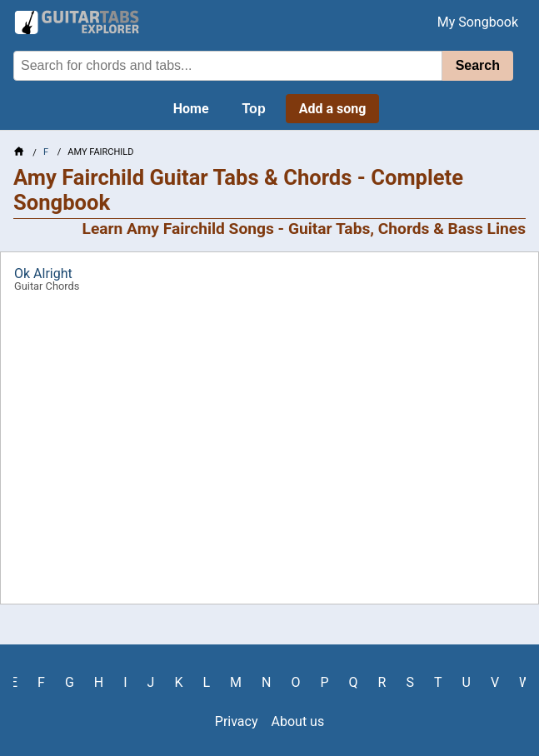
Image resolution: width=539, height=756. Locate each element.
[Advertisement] (269, 454)
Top (254, 109)
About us (298, 721)
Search (478, 65)
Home (191, 109)
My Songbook (478, 22)
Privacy (237, 721)
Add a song (333, 109)
